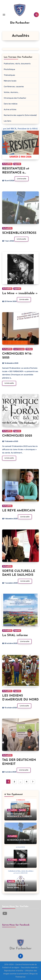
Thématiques (9, 75)
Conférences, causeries (14, 87)
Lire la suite (22, 179)
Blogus (32, 974)
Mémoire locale (10, 81)
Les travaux (19, 349)
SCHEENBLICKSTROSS (19, 233)
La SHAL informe (15, 635)
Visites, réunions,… (12, 92)
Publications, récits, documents (17, 64)
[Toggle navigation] (4, 15)
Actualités (7, 164)
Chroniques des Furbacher (15, 98)
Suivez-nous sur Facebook (16, 925)
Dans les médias (11, 104)
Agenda (17, 164)
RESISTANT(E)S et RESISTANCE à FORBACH (16, 173)
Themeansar (20, 977)
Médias (29, 349)
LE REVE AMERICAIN (19, 511)
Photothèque (9, 69)
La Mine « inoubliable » (20, 293)
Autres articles (10, 109)
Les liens (7, 121)
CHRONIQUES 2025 (17, 436)
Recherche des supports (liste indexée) (20, 115)
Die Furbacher (20, 23)
